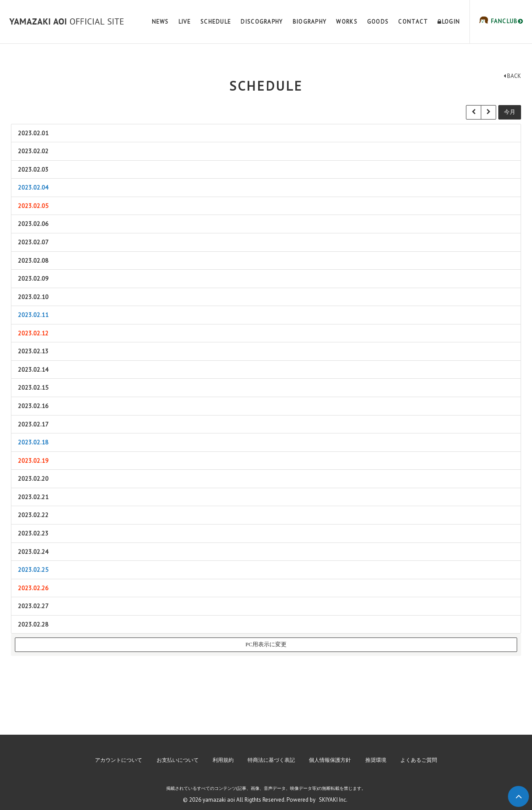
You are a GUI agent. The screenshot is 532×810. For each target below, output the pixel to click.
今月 (510, 112)
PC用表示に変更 (266, 644)
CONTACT (413, 22)
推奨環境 (376, 760)
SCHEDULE (216, 22)
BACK (512, 76)
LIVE (185, 22)
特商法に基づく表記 (271, 760)
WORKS (347, 22)
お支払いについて (178, 760)
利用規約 (223, 760)
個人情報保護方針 (330, 760)
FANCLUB (506, 21)
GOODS (378, 22)
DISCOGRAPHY (262, 22)
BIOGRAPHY (310, 22)
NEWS (160, 22)
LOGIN (449, 22)
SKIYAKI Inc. (333, 800)
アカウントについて (119, 760)
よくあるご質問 (419, 760)
